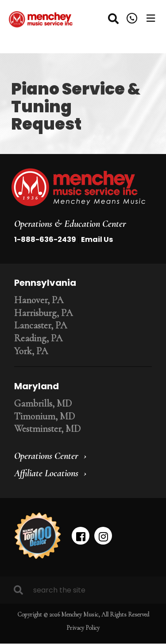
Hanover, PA (39, 300)
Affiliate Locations (46, 473)
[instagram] (103, 536)
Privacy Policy (83, 628)
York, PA (31, 351)
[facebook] (81, 536)
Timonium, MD (44, 416)
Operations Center (46, 456)
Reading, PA (38, 338)
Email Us (97, 239)
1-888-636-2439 (45, 239)
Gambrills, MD (43, 403)
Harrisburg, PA (43, 313)
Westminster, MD (47, 429)
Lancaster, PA (41, 325)
